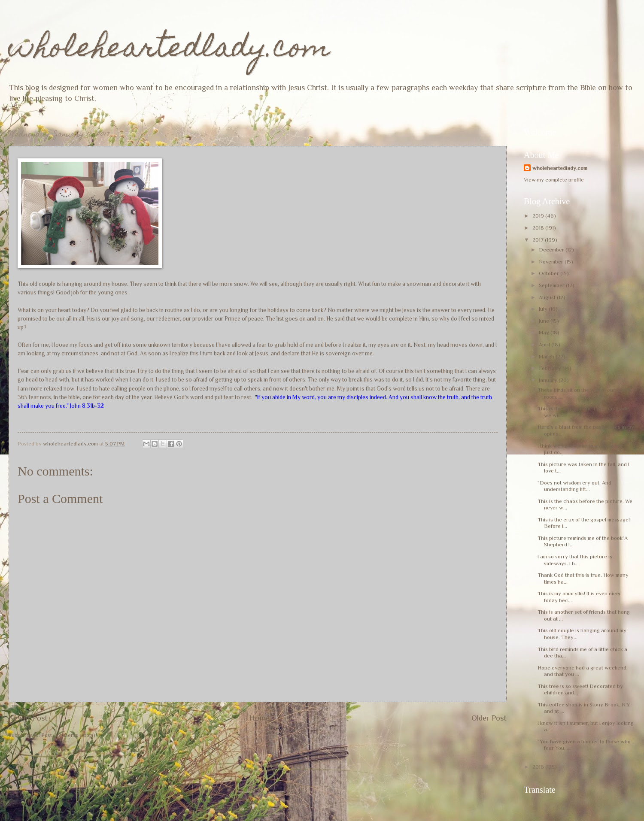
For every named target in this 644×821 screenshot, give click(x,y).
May (545, 332)
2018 (539, 228)
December (552, 250)
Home (260, 718)
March (547, 356)
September (552, 285)
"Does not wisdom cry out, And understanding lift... (574, 486)
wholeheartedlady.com (169, 50)
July (544, 309)
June (545, 321)
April (545, 344)
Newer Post (28, 718)
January (549, 380)
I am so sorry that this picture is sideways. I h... (575, 560)
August (548, 297)
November (552, 262)
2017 (539, 240)
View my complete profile (554, 180)
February (551, 368)
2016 (539, 767)
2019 (539, 216)
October (550, 273)
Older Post (489, 718)
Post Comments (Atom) (68, 735)
